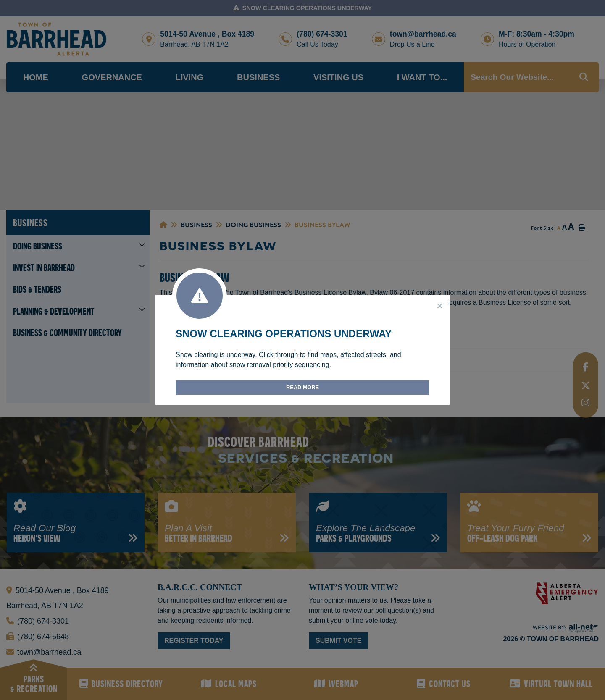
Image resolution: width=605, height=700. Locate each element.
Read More (302, 387)
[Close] (440, 306)
